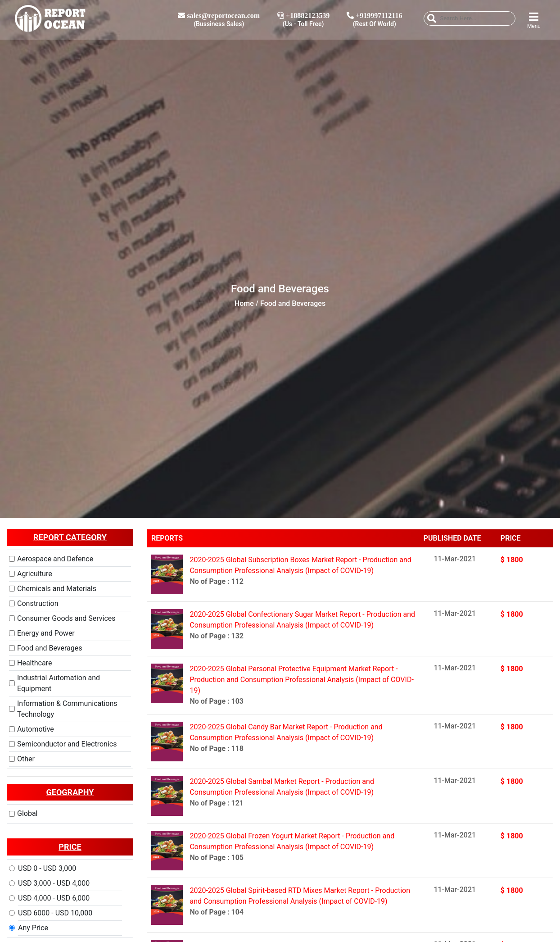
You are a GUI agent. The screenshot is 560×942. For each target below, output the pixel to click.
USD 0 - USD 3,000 (47, 868)
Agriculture (35, 574)
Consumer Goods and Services (66, 618)
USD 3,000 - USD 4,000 (54, 883)
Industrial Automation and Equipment (59, 683)
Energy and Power (46, 633)
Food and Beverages (50, 648)
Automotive (36, 729)
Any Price (33, 928)
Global (27, 813)
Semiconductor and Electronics (67, 744)
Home (244, 303)
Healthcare (34, 663)
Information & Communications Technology (67, 709)
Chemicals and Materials (57, 589)
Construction (38, 603)
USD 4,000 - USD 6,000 (54, 898)
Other (26, 759)
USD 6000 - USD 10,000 (55, 913)
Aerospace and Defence (55, 559)
